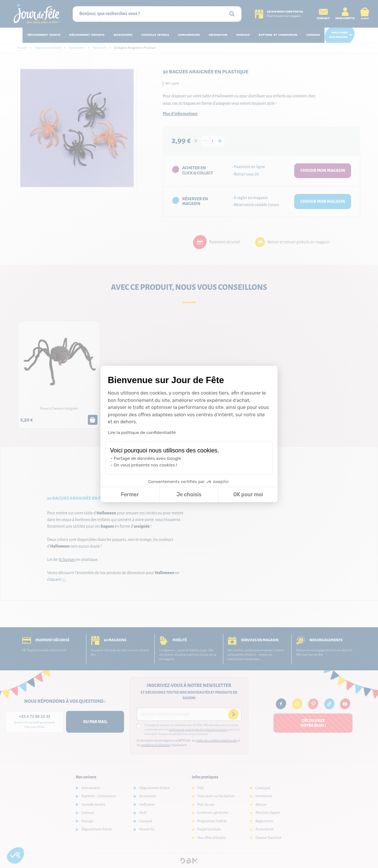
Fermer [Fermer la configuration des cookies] (130, 495)
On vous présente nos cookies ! (145, 465)
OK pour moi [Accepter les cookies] (248, 495)
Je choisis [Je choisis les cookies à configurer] (189, 495)
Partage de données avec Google (147, 458)
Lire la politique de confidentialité (142, 433)
